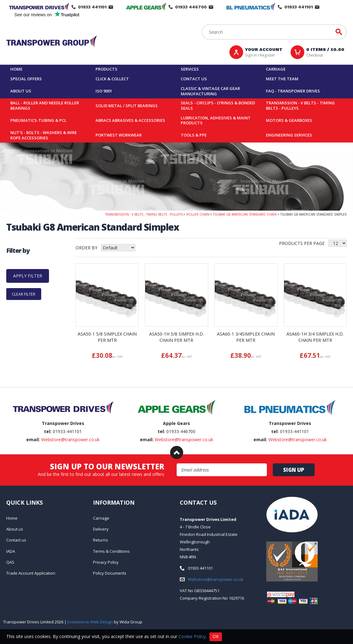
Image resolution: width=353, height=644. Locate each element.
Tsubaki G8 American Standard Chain (245, 214)
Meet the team (282, 79)
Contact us (194, 79)
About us (21, 91)
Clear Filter (24, 294)
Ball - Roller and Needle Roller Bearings (45, 105)
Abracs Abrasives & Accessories (130, 120)
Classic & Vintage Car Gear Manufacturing (210, 91)
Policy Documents (110, 573)
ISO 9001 (104, 91)
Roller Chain (198, 214)
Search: (202, 25)
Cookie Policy (192, 636)
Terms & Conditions (111, 551)
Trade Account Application (31, 573)
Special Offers (26, 79)
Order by (86, 248)
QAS (10, 562)
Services (190, 69)
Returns (101, 540)
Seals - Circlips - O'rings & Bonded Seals (218, 105)
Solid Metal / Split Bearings (127, 106)
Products (106, 69)
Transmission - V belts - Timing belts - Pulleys (300, 105)
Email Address (177, 464)
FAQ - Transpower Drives (293, 91)
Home (16, 69)
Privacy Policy (106, 562)
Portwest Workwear (119, 135)
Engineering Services (289, 135)
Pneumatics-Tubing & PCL (38, 120)
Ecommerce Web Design (90, 622)
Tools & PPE (194, 135)
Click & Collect (112, 79)
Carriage (276, 69)
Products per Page (302, 243)
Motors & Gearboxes (289, 120)
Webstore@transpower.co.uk (70, 439)
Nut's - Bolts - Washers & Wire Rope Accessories (44, 135)
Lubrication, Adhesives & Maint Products (216, 120)
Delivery (101, 529)
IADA (11, 551)
